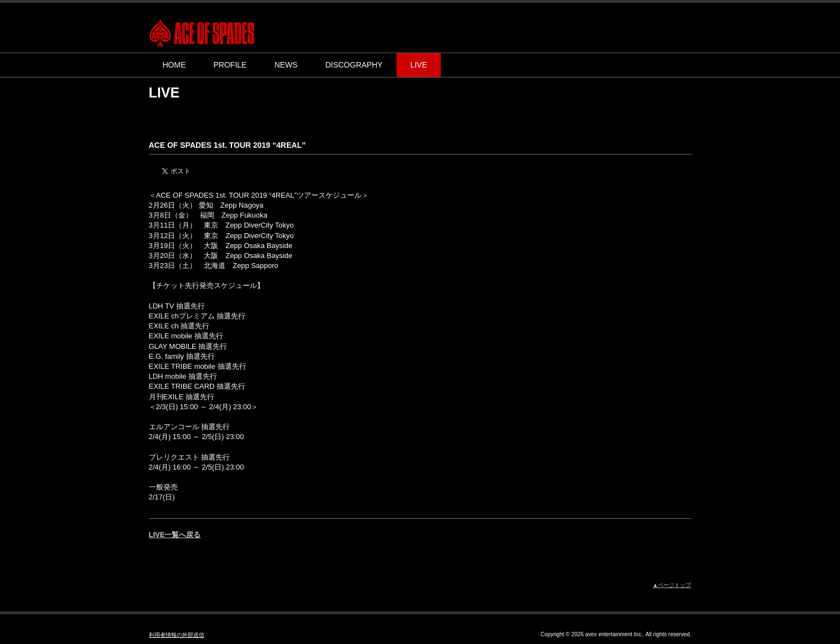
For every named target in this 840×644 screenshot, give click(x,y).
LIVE (419, 65)
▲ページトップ (672, 585)
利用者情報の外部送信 (177, 635)
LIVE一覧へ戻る (175, 535)
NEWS (286, 65)
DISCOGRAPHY (354, 65)
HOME (174, 65)
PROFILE (230, 65)
